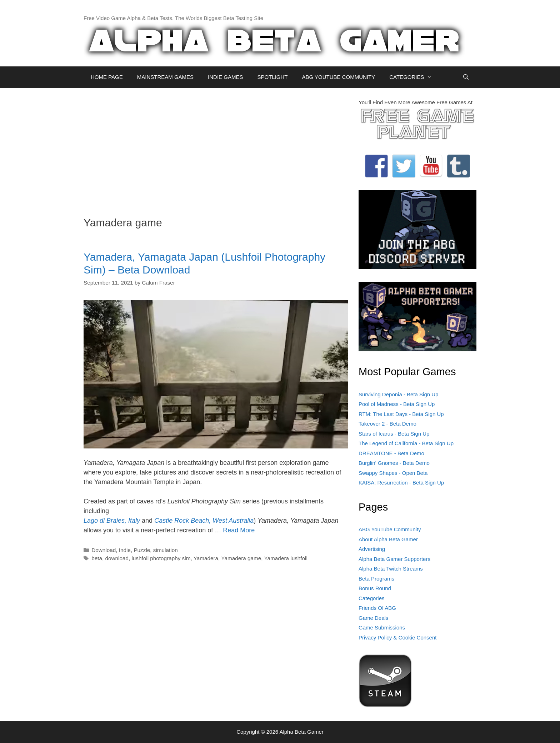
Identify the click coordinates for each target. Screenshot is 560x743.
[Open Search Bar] (466, 77)
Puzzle (142, 550)
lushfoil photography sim (161, 558)
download (117, 558)
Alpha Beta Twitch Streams (391, 569)
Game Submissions (382, 627)
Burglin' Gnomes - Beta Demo (394, 463)
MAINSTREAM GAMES (165, 77)
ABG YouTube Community (390, 529)
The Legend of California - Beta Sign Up (406, 443)
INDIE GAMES (225, 77)
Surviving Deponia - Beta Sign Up (398, 394)
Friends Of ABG (377, 608)
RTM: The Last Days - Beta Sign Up (401, 414)
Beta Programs (376, 579)
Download (104, 550)
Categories (372, 598)
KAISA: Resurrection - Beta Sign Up (401, 483)
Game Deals (373, 618)
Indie (125, 550)
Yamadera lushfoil (286, 558)
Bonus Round (375, 588)
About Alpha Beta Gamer (388, 539)
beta (97, 558)
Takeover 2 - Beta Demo (387, 424)
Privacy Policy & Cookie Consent (397, 637)
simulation (166, 550)
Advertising (372, 549)
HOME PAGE (107, 77)
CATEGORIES (414, 77)
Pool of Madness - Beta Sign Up (397, 404)
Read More (239, 530)
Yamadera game (241, 558)
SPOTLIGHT (272, 77)
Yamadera (206, 558)
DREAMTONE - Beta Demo (391, 453)
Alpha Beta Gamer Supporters (394, 559)
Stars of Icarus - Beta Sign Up (394, 434)
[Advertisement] (216, 149)
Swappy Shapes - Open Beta (393, 473)
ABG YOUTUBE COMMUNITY (338, 77)
